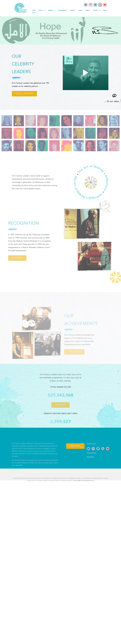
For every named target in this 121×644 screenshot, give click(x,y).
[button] (51, 42)
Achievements (62, 10)
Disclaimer (91, 462)
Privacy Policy (91, 458)
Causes (80, 10)
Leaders (72, 10)
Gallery (97, 10)
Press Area (75, 455)
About (42, 10)
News (105, 10)
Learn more (12, 258)
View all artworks (24, 94)
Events (88, 10)
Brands (52, 10)
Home (34, 10)
